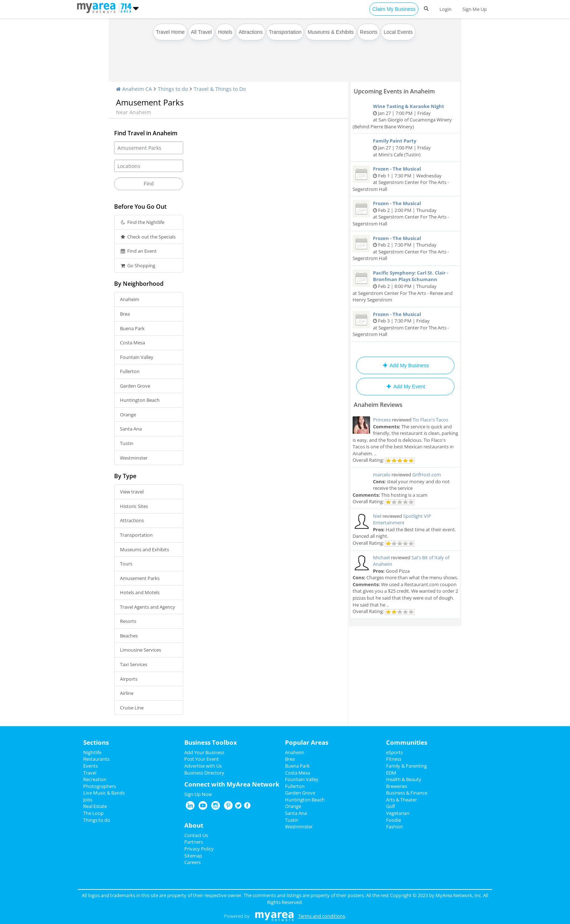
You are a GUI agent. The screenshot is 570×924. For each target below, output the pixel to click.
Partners (194, 842)
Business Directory (204, 773)
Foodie (394, 820)
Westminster (134, 458)
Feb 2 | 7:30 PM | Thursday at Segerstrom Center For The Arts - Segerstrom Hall (405, 248)
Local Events (398, 32)
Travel (90, 773)
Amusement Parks (140, 578)
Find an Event (138, 251)
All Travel (201, 32)
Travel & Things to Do (220, 89)
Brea (125, 314)
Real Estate (95, 806)
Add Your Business (204, 752)
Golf (390, 806)
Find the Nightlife (142, 222)
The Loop (93, 813)
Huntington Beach (140, 400)
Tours (126, 564)
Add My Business (405, 365)
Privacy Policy (199, 849)
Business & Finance (407, 793)
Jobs (88, 800)
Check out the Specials (148, 237)
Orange (128, 415)
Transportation (285, 32)
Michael (381, 557)
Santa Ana (131, 429)
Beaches (129, 636)
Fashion (395, 827)
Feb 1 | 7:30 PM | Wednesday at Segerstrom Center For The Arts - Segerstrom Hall (405, 179)
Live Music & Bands (104, 793)
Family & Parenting (406, 766)
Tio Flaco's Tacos (430, 420)
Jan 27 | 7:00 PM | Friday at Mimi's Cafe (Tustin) (405, 147)
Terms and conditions (322, 916)
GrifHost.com (427, 475)
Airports (129, 679)
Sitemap (193, 856)
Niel (377, 516)
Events (91, 766)
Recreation (95, 779)
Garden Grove (135, 386)
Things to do (173, 89)
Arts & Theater (402, 800)
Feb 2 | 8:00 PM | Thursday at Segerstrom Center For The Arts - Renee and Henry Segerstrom (405, 286)
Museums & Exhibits (331, 32)
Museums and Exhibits (144, 549)
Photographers (100, 786)
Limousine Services (141, 650)
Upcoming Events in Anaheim (394, 91)
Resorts (369, 32)
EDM (391, 773)
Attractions (250, 32)
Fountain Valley (137, 357)
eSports (394, 752)
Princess (382, 420)
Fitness (394, 759)
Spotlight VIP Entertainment (402, 519)
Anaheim (130, 299)
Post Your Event (202, 759)
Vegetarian (398, 813)
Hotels (225, 32)
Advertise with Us (203, 766)
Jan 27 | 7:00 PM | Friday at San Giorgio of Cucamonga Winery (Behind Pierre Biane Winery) (405, 116)
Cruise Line (132, 708)
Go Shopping (138, 265)
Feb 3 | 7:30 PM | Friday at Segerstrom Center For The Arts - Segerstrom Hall (405, 324)
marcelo (382, 475)
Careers (192, 862)
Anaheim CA (134, 89)
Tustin (127, 443)
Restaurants (96, 759)
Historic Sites (134, 506)
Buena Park (132, 328)
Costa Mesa (133, 343)
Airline (127, 693)
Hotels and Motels (140, 592)
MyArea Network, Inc (458, 895)
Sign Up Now (198, 794)
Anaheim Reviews (378, 405)
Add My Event (405, 387)
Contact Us (196, 835)
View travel (132, 492)
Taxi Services (134, 664)
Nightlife (92, 752)
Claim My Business (394, 9)
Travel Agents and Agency (148, 607)
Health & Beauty (404, 779)
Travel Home (170, 32)
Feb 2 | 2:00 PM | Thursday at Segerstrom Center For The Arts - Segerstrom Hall (405, 213)
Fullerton (130, 371)
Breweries (397, 786)
